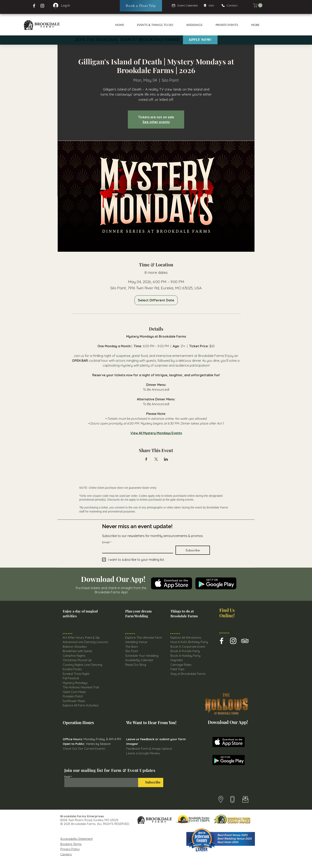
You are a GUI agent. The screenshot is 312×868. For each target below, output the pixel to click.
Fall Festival (71, 678)
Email (107, 542)
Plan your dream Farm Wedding (138, 613)
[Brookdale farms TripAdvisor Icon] (245, 641)
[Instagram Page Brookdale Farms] (42, 6)
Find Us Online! (227, 613)
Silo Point (132, 651)
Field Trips (178, 669)
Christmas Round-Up (77, 660)
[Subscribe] (151, 782)
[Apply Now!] (200, 40)
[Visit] (210, 5)
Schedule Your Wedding (142, 656)
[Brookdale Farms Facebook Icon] (222, 641)
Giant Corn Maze (74, 692)
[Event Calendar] (185, 5)
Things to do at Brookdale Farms (184, 613)
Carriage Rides (181, 665)
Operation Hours (78, 722)
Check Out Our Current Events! (84, 749)
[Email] (136, 549)
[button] (258, 5)
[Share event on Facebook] (146, 459)
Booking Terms (71, 844)
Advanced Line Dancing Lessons (85, 642)
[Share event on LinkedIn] (166, 459)
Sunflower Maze (74, 701)
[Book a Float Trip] (141, 6)
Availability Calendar (139, 660)
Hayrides (177, 660)
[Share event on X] (156, 459)
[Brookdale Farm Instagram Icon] (233, 641)
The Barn (132, 647)
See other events (156, 122)
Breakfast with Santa (77, 651)
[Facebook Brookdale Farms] (34, 6)
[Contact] (231, 5)
